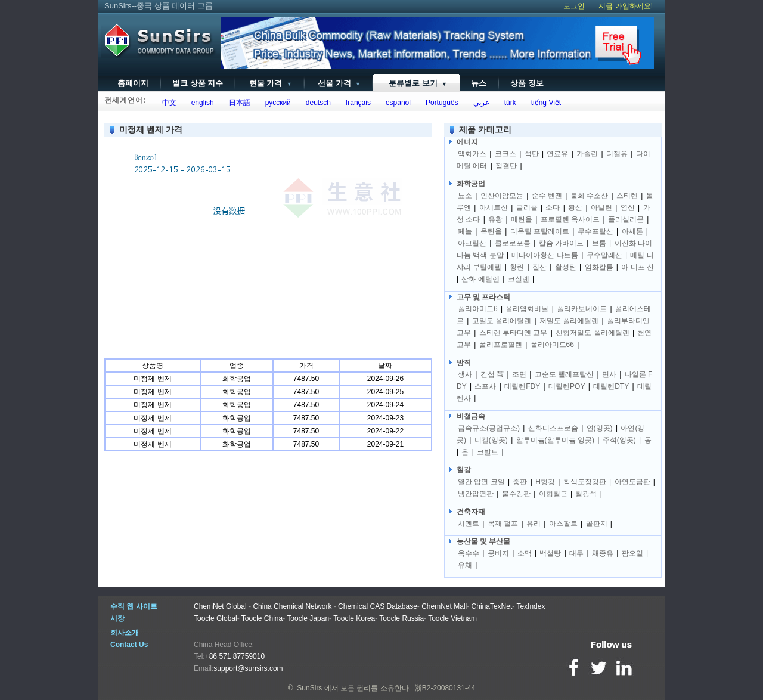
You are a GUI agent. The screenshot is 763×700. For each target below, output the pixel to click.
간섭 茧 (492, 374)
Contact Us (129, 645)
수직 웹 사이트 (134, 606)
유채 (465, 565)
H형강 (545, 482)
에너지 (467, 142)
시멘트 (469, 524)
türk (508, 103)
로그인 (574, 6)
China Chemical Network (292, 606)
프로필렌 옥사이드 (570, 219)
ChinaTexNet (492, 606)
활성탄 (566, 267)
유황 (495, 219)
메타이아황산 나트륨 (545, 255)
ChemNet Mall (444, 606)
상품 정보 (527, 83)
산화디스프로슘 (553, 428)
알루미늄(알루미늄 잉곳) (555, 440)
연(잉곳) (600, 428)
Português (440, 103)
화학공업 (471, 184)
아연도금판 (632, 482)
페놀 (465, 231)
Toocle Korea (354, 618)
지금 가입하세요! (626, 6)
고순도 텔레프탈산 (564, 374)
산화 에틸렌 (480, 279)
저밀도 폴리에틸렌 (569, 321)
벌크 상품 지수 (198, 83)
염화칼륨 (599, 267)
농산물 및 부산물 (483, 541)
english (201, 103)
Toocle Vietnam (452, 618)
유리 (534, 524)
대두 (576, 553)
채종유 (603, 553)
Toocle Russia (401, 618)
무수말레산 (604, 255)
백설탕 (550, 553)
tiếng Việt (544, 103)
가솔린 (587, 154)
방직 (464, 363)
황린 (517, 267)
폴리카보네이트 (582, 309)
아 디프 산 (638, 267)
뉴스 (479, 83)
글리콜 (527, 207)
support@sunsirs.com (248, 668)
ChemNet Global (220, 606)
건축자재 (471, 512)
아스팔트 (563, 524)
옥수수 (469, 553)
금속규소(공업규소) (489, 428)
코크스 (505, 154)
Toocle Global (215, 618)
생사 (465, 374)
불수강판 (516, 494)
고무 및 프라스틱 (483, 297)
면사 (609, 374)
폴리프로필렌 (501, 345)
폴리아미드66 (552, 345)
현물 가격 (269, 83)
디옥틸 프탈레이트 (540, 231)
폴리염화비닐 (527, 309)
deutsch (316, 103)
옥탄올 (491, 231)
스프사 (485, 386)
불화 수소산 (589, 196)
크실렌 (519, 279)
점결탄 (506, 166)
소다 (553, 207)
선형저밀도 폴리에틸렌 (592, 333)
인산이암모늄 (502, 196)
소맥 (525, 553)
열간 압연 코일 (481, 482)
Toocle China (262, 618)
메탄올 (522, 219)
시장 (117, 618)
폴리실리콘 (626, 219)
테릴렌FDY (522, 386)
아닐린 (601, 207)
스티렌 (627, 196)
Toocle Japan (308, 618)
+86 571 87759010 (235, 656)
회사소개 (125, 633)
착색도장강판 (585, 482)
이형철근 (553, 494)
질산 (539, 267)
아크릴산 (472, 243)
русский (276, 103)
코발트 (488, 452)
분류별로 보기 (416, 83)
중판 (520, 482)
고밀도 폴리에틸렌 (502, 321)
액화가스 (472, 154)
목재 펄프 (503, 524)
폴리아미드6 (478, 309)
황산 (575, 207)
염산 (628, 207)
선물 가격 (338, 83)
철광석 (586, 494)
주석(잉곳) (619, 440)
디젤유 (617, 154)
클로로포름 (513, 243)
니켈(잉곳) (491, 440)
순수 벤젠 (547, 196)
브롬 (599, 243)
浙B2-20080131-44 (445, 688)
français (356, 103)
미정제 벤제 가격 (151, 129)
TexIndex (531, 606)
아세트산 (494, 207)
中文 (167, 103)
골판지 (597, 524)
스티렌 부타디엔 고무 (514, 333)
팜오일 (632, 553)
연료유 (557, 154)
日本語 (238, 103)
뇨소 (465, 196)
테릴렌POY (567, 386)
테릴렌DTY (611, 386)
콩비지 (498, 553)
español (396, 103)
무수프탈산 (595, 231)
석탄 (532, 154)
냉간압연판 (476, 494)
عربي (479, 103)
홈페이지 (133, 83)
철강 (464, 470)
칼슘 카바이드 (561, 243)
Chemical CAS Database (378, 606)
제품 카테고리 (485, 129)
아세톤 (632, 231)
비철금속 (471, 416)
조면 (519, 374)
